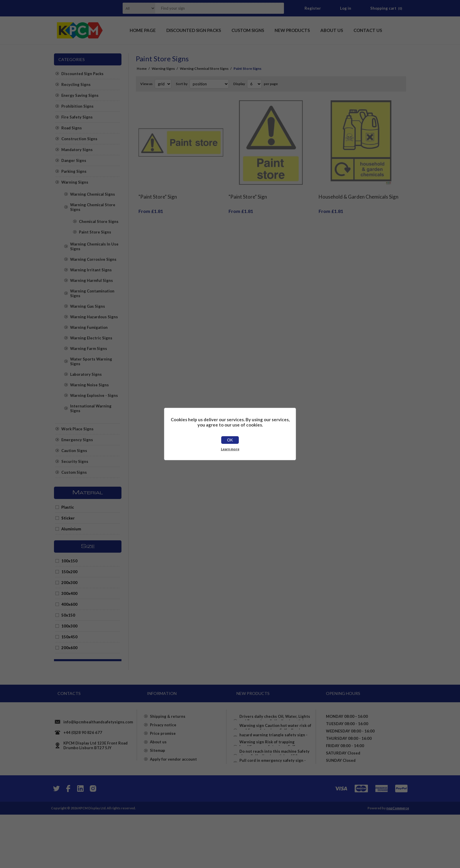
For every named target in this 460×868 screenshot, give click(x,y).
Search (278, 8)
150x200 (69, 572)
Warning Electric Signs (91, 338)
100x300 (69, 626)
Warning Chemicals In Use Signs (94, 246)
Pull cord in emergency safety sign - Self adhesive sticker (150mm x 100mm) (276, 812)
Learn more (230, 449)
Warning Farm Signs (89, 348)
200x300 (69, 583)
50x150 (68, 615)
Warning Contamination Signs (92, 293)
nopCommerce (398, 861)
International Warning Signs (91, 408)
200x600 (69, 648)
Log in (346, 8)
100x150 (69, 561)
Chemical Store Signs (99, 221)
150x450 (69, 637)
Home (142, 68)
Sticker (68, 518)
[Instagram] (93, 842)
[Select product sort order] (209, 84)
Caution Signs (74, 451)
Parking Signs (74, 171)
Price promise (163, 759)
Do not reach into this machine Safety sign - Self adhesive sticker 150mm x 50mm (274, 795)
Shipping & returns (168, 738)
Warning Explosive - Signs (94, 395)
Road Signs (72, 128)
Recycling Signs (76, 84)
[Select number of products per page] (254, 84)
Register (313, 8)
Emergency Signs (77, 440)
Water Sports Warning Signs (91, 361)
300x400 (69, 593)
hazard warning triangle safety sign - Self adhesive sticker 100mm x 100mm (275, 757)
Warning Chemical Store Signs (93, 207)
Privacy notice (163, 749)
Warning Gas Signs (88, 306)
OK (230, 440)
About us (158, 770)
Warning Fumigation (89, 327)
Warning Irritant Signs (91, 270)
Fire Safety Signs (77, 117)
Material (88, 493)
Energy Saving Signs (80, 95)
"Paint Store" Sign (158, 192)
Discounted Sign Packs (82, 74)
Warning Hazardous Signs (94, 317)
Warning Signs (75, 182)
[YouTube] (80, 842)
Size (88, 546)
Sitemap (158, 781)
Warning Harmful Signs (92, 280)
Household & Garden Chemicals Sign (358, 192)
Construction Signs (79, 139)
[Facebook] (68, 842)
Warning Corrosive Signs (93, 259)
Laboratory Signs (86, 374)
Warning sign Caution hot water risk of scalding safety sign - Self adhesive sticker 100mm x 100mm (275, 740)
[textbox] (212, 8)
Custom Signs (74, 472)
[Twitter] (56, 842)
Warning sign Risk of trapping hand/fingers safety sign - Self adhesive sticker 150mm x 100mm (271, 775)
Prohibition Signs (77, 106)
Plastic (68, 507)
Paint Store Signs (95, 232)
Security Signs (75, 461)
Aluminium (71, 529)
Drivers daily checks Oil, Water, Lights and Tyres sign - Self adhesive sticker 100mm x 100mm (275, 720)
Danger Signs (74, 160)
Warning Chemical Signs (93, 194)
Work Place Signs (77, 429)
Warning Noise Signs (89, 385)
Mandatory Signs (77, 150)
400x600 (69, 604)
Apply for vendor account (173, 791)
